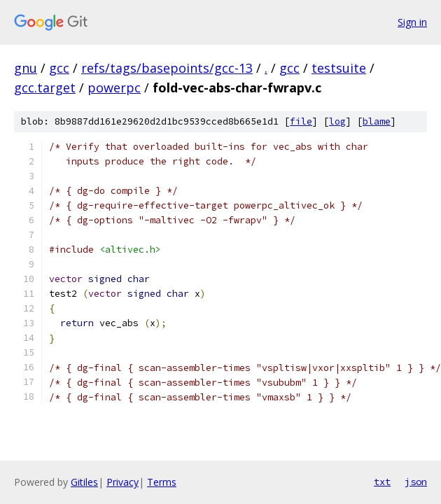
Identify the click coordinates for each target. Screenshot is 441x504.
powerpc (114, 87)
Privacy (122, 482)
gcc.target (45, 87)
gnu (26, 68)
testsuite (339, 68)
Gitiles (84, 482)
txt (382, 482)
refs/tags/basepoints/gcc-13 (167, 68)
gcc (59, 68)
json (416, 482)
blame (377, 121)
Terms (162, 482)
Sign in (412, 22)
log (337, 121)
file (301, 121)
